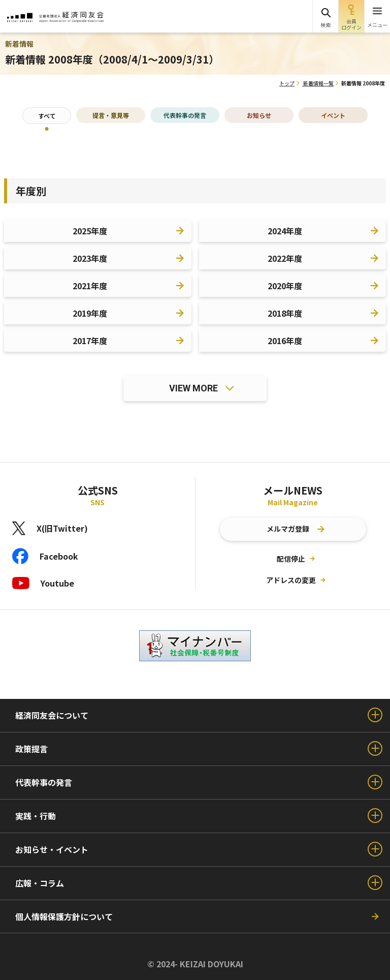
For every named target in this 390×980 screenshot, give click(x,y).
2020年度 (285, 286)
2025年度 (90, 231)
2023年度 (90, 258)
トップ (287, 83)
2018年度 (285, 313)
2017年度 (90, 341)
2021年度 (90, 286)
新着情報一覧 (318, 83)
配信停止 (291, 559)
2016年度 (285, 341)
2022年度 (285, 258)
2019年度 (90, 313)
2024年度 (285, 231)
